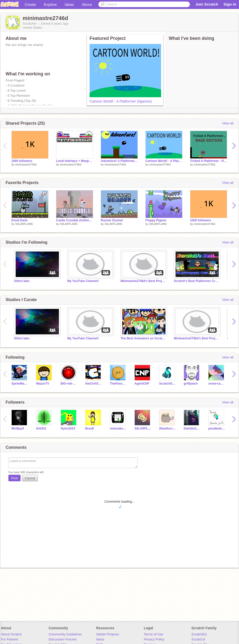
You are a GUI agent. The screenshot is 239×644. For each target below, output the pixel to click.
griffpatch (191, 384)
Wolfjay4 (18, 428)
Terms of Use (154, 634)
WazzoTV (43, 384)
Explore (50, 4)
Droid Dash (20, 220)
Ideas (69, 4)
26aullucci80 (168, 428)
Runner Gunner (112, 220)
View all (228, 123)
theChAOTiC (94, 384)
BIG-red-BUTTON (69, 384)
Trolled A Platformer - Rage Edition (209, 161)
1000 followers (22, 161)
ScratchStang (168, 384)
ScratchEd (199, 634)
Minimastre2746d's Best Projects (143, 281)
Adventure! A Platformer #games (119, 161)
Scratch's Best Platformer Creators (197, 281)
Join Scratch (207, 4)
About (87, 4)
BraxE (90, 428)
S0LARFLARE (24, 224)
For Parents (10, 639)
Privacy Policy (154, 639)
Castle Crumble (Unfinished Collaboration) (75, 220)
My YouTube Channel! (83, 281)
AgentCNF (142, 384)
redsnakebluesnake (118, 428)
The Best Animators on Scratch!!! (143, 338)
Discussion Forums (63, 639)
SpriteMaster (20, 384)
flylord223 (68, 428)
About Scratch (11, 634)
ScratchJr (198, 639)
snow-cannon (217, 384)
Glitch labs (22, 281)
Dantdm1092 (192, 428)
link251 (41, 428)
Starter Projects (108, 634)
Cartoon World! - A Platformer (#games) (121, 101)
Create (30, 4)
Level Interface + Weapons (75, 161)
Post (14, 478)
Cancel (30, 478)
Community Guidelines (65, 634)
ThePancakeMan (118, 384)
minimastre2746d (26, 164)
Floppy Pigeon (156, 220)
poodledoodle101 (217, 428)
